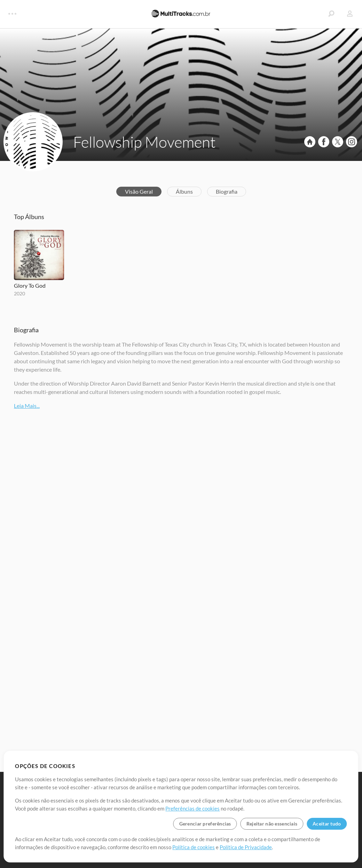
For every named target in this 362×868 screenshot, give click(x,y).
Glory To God (30, 285)
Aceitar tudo (327, 824)
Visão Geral (139, 191)
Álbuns (184, 191)
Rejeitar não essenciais (272, 824)
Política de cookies (194, 847)
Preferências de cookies (192, 808)
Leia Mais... (27, 406)
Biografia (227, 191)
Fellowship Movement (144, 142)
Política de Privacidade (246, 847)
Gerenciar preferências (205, 824)
